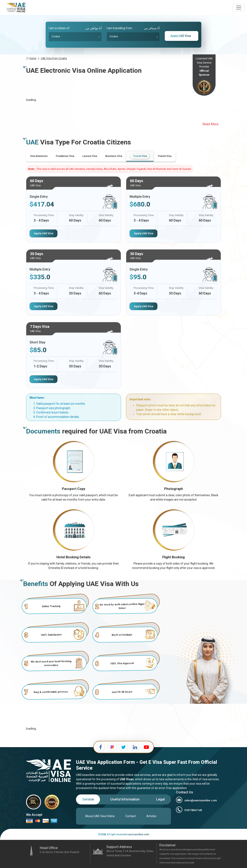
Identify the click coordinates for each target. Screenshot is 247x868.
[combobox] (75, 37)
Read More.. (211, 124)
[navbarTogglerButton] (239, 8)
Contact (131, 816)
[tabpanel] (123, 282)
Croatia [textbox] (56, 36)
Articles (151, 816)
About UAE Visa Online (100, 816)
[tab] (39, 156)
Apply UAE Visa (44, 233)
